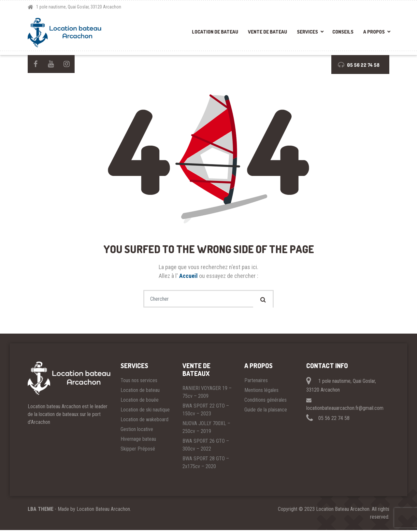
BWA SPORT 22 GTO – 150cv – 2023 (206, 412)
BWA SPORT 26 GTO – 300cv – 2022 (206, 447)
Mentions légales (261, 392)
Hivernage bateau (138, 441)
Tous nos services (139, 382)
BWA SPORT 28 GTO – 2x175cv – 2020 (206, 464)
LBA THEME (41, 511)
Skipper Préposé (138, 451)
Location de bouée (140, 402)
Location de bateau (215, 32)
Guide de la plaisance (266, 412)
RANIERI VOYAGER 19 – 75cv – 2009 (207, 394)
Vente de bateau (267, 32)
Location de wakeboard (144, 421)
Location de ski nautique (145, 412)
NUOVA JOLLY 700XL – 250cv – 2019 (206, 429)
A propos (374, 32)
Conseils (343, 32)
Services (307, 32)
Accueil (189, 276)
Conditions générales (266, 402)
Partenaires (256, 382)
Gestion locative (137, 431)
